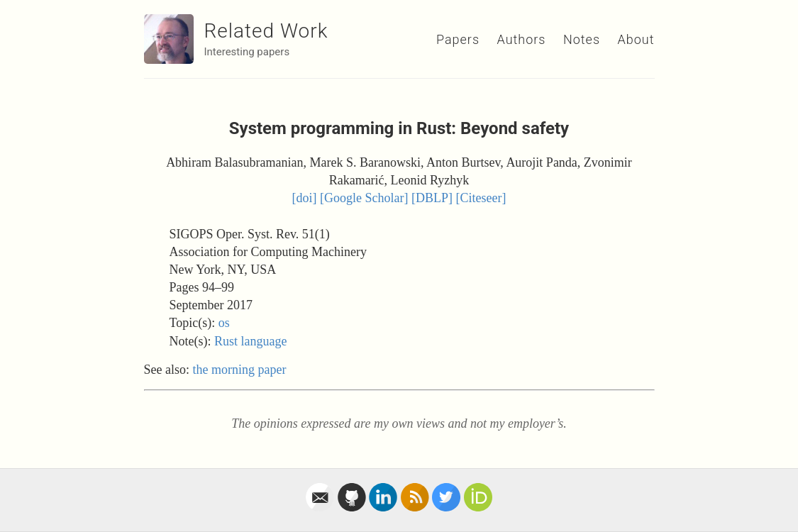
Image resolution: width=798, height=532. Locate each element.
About (636, 39)
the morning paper (240, 370)
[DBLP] (432, 198)
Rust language (250, 341)
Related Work (266, 31)
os (224, 323)
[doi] (305, 198)
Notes (582, 39)
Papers (458, 39)
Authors (522, 39)
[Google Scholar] (364, 198)
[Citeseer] (481, 198)
